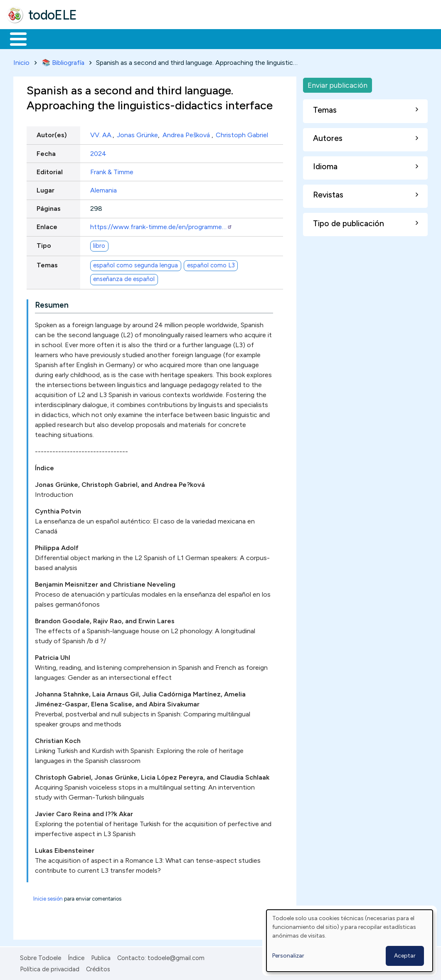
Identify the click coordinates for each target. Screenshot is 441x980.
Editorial (50, 170)
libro (99, 244)
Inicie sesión (48, 897)
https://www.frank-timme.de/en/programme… (161, 226)
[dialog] (350, 941)
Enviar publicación (338, 83)
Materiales (47, 38)
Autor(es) (52, 134)
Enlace (47, 226)
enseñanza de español (124, 278)
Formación (100, 38)
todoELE (53, 15)
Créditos (98, 968)
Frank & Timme (112, 170)
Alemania (103, 189)
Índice (76, 957)
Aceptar (405, 956)
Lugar (46, 189)
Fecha (46, 152)
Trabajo (150, 38)
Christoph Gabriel (242, 134)
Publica (101, 957)
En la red (196, 38)
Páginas (49, 207)
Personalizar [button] (288, 956)
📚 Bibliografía (63, 61)
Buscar (341, 38)
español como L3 (211, 264)
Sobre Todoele (41, 957)
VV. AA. (101, 134)
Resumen (52, 304)
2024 (98, 152)
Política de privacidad (50, 968)
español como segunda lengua (136, 264)
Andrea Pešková (187, 134)
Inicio (14, 38)
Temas (47, 263)
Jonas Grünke (137, 134)
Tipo (44, 244)
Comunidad (304, 38)
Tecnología (249, 38)
